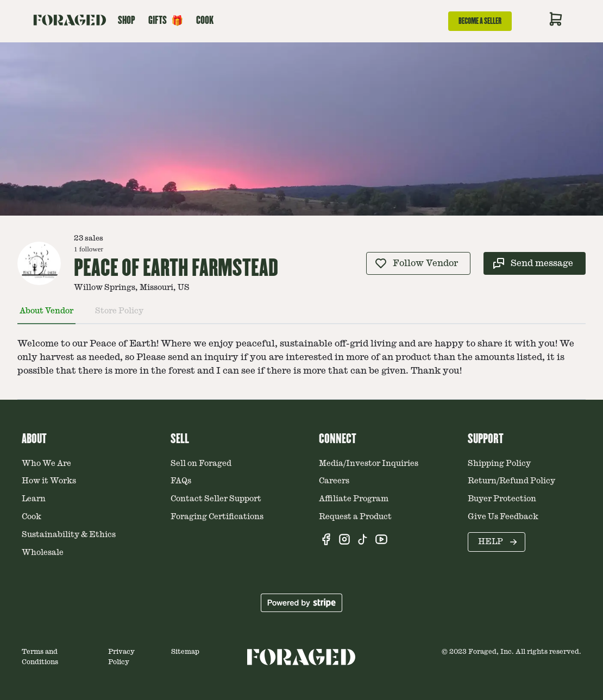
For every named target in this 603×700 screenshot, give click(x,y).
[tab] (46, 316)
